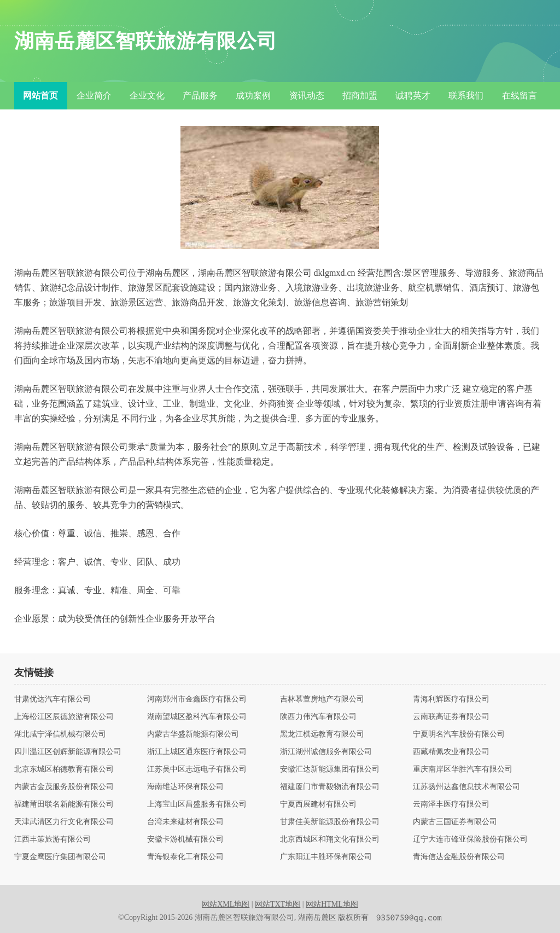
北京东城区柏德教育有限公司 (64, 769)
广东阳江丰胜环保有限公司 (326, 857)
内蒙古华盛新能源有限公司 (193, 734)
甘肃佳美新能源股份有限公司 (330, 822)
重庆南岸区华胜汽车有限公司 (463, 769)
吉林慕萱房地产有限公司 (322, 699)
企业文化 (147, 95)
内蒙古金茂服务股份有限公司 (64, 787)
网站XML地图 (226, 904)
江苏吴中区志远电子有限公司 (197, 769)
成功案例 (253, 95)
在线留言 (520, 95)
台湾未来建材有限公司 (185, 822)
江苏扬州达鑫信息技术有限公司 (466, 787)
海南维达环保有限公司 (185, 787)
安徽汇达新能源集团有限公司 (330, 769)
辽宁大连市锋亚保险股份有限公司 (470, 839)
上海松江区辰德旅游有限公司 (64, 717)
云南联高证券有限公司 (451, 717)
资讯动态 (307, 95)
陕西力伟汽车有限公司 (318, 717)
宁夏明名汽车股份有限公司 (459, 734)
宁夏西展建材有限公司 (318, 804)
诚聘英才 (413, 95)
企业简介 (94, 95)
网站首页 (40, 95)
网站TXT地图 (278, 904)
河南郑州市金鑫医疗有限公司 (197, 699)
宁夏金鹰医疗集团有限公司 (60, 857)
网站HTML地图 (332, 904)
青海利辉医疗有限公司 (451, 699)
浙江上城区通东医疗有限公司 (197, 752)
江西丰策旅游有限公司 (52, 839)
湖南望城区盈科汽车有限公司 (197, 717)
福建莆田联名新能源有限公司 (64, 804)
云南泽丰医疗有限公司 (451, 804)
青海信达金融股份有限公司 (459, 857)
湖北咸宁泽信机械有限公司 (60, 734)
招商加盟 (360, 95)
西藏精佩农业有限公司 (451, 752)
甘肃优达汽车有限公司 (52, 699)
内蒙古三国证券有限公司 (455, 822)
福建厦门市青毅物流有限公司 (330, 787)
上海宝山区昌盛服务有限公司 (197, 804)
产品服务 (200, 95)
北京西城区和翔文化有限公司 (330, 839)
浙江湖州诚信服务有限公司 (326, 752)
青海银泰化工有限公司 (185, 857)
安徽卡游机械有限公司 (185, 839)
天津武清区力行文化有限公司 (64, 822)
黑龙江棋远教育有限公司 (322, 734)
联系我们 (466, 95)
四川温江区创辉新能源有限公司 (68, 752)
